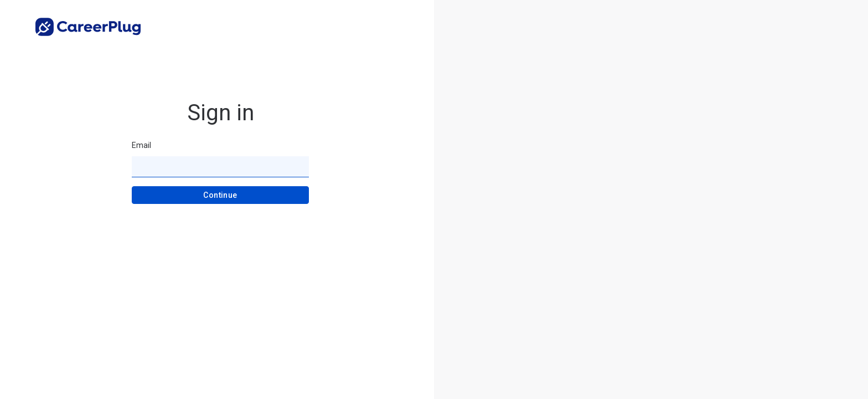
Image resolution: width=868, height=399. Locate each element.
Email (141, 145)
